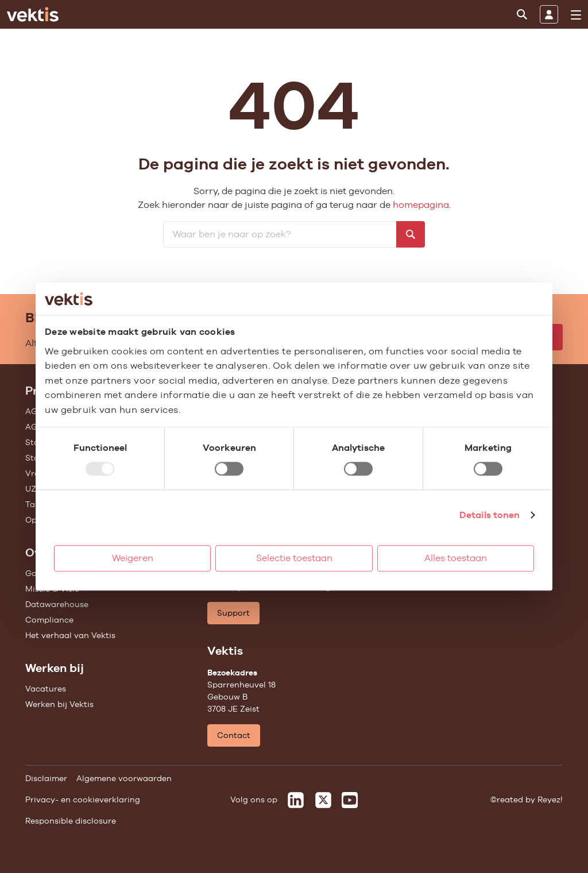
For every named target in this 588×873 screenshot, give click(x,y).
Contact (234, 735)
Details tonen (490, 515)
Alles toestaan (456, 558)
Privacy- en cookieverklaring (83, 799)
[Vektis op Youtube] (350, 800)
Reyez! (550, 799)
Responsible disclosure (71, 821)
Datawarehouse (57, 604)
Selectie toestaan (294, 558)
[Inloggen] (549, 14)
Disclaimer (46, 778)
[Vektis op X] (323, 800)
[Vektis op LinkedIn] (296, 800)
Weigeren (133, 558)
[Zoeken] (522, 14)
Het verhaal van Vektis (70, 635)
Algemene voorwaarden (124, 778)
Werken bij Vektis (59, 704)
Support (233, 613)
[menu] (576, 15)
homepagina (421, 205)
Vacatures (46, 689)
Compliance (49, 620)
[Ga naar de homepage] (33, 14)
